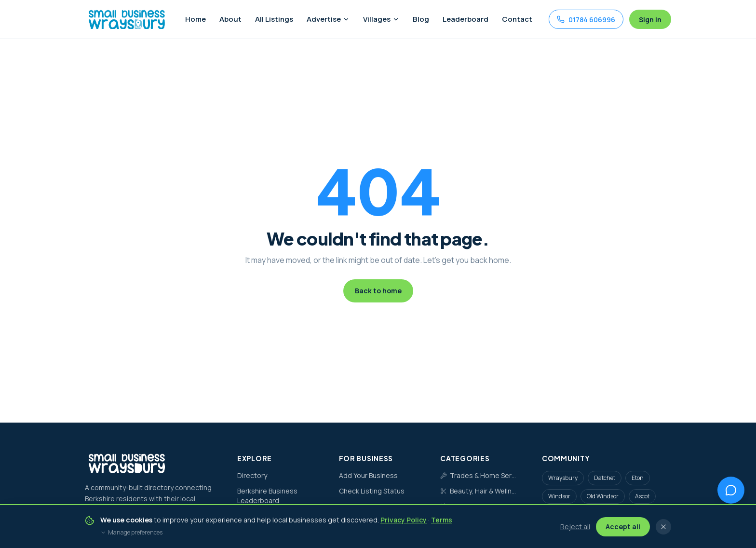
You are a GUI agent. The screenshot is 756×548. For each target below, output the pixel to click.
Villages (381, 19)
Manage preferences (131, 533)
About (230, 19)
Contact (517, 19)
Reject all (575, 527)
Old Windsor (603, 496)
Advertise (328, 19)
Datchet (605, 478)
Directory (252, 475)
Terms (442, 520)
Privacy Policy (404, 520)
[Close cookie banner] (663, 527)
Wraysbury (563, 478)
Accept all (623, 527)
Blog (421, 19)
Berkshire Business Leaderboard (267, 496)
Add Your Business (368, 475)
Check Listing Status (372, 491)
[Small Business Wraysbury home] (127, 19)
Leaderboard (466, 19)
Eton (638, 478)
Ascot (642, 496)
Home (196, 19)
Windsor (559, 496)
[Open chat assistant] (731, 490)
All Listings (274, 19)
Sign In (650, 20)
